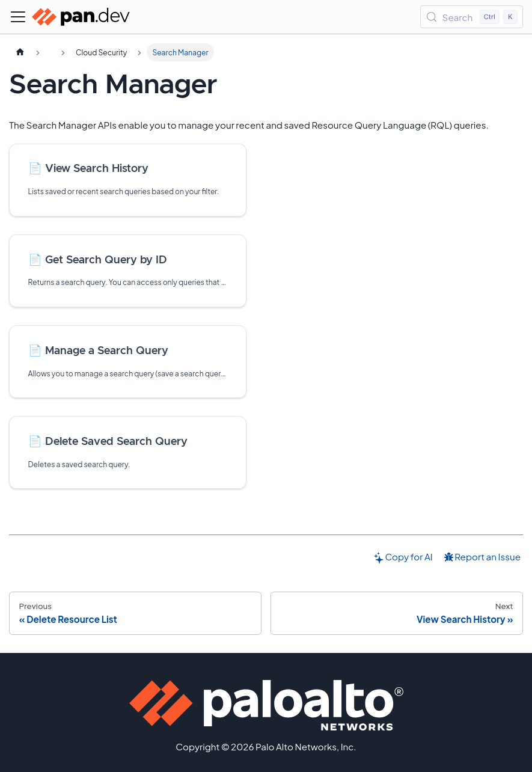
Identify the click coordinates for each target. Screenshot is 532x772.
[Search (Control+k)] (472, 17)
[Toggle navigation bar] (18, 17)
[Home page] (20, 52)
